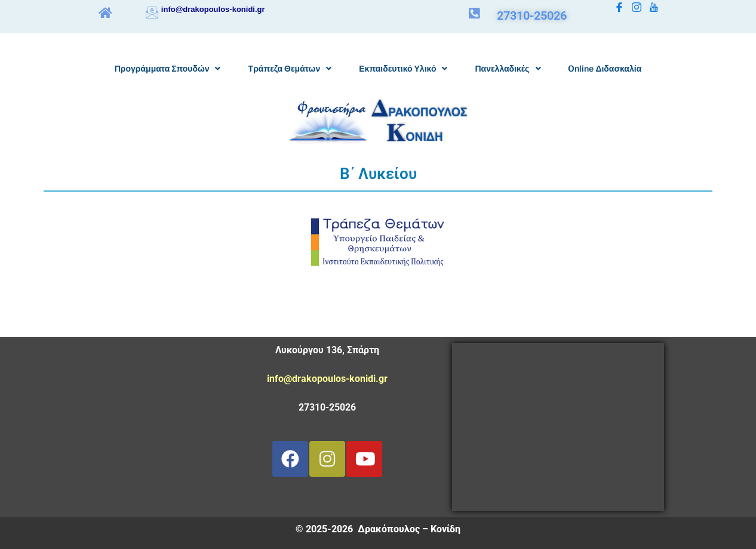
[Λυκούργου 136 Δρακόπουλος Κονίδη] (558, 427)
